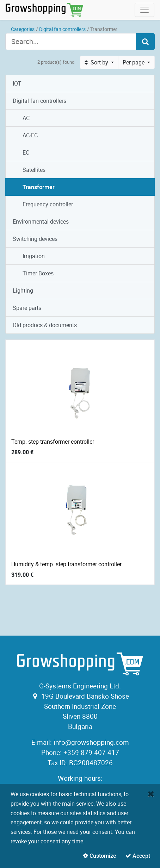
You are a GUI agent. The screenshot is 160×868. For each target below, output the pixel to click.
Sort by (97, 62)
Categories (23, 29)
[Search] (145, 42)
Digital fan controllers (62, 29)
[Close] (151, 794)
